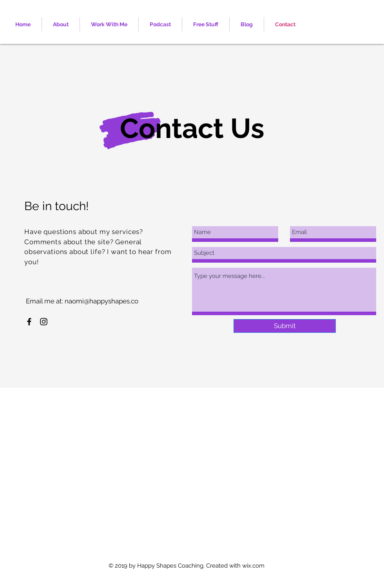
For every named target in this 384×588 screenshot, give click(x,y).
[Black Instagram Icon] (44, 322)
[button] (109, 24)
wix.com (253, 566)
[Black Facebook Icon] (29, 322)
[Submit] (285, 326)
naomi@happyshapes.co (101, 301)
